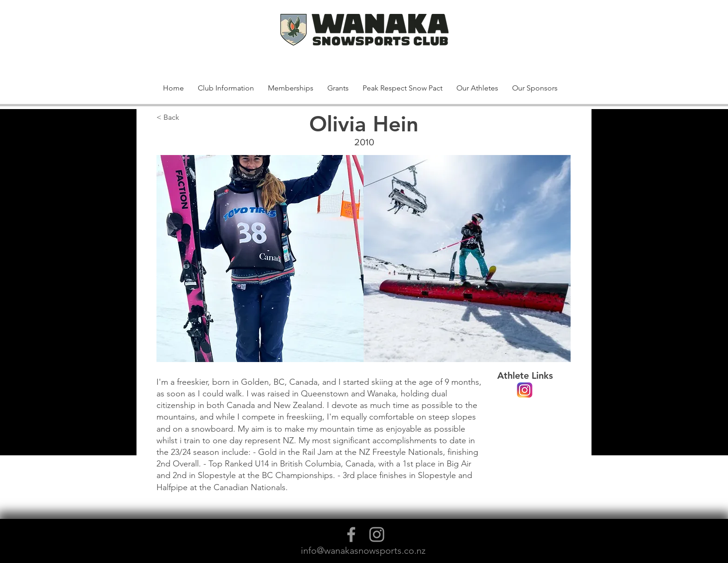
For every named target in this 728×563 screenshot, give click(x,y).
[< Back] (187, 118)
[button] (546, 41)
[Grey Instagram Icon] (377, 534)
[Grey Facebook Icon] (351, 534)
